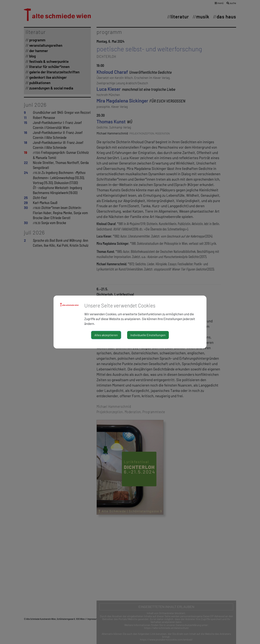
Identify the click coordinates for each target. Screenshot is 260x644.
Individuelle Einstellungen (148, 335)
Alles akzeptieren (106, 335)
